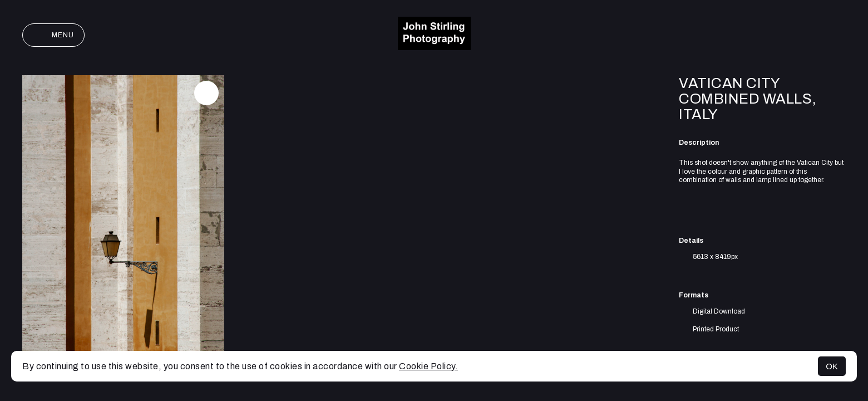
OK (832, 366)
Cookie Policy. (428, 366)
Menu (53, 35)
